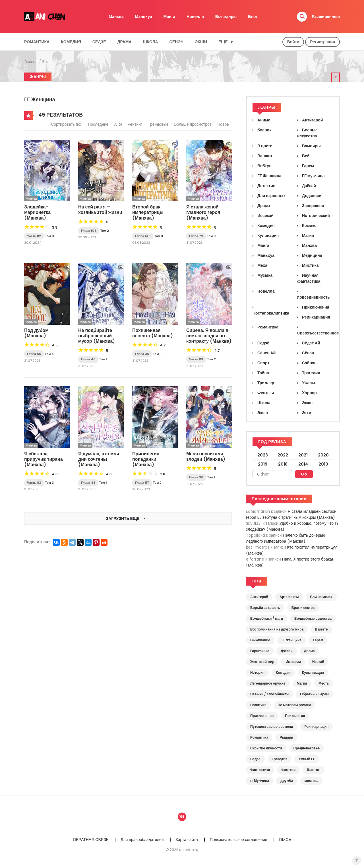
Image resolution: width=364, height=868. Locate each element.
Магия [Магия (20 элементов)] (302, 683)
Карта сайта (187, 840)
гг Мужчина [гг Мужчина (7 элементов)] (260, 781)
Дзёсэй (309, 186)
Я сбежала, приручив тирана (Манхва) (44, 459)
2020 (323, 455)
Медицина (312, 255)
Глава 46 (88, 359)
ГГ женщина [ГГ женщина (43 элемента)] (291, 640)
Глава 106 (89, 231)
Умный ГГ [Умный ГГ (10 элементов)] (307, 759)
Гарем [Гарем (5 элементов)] (318, 640)
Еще (223, 42)
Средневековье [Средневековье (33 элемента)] (307, 748)
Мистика (310, 265)
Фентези (265, 393)
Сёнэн (177, 42)
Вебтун (264, 166)
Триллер (265, 383)
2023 (263, 455)
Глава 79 (196, 236)
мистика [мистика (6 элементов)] (312, 781)
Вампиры (311, 146)
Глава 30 (196, 477)
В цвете (264, 146)
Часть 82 (34, 236)
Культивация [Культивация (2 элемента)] (313, 672)
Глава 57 (142, 483)
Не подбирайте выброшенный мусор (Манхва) (97, 336)
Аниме (263, 120)
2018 (283, 464)
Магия (308, 235)
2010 (323, 464)
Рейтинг (135, 124)
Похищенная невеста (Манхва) (153, 333)
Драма (125, 42)
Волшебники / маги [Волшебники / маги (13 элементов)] (267, 618)
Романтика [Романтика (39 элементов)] (259, 737)
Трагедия (311, 373)
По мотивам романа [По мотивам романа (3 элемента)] (295, 705)
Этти (306, 413)
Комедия (71, 42)
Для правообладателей (142, 840)
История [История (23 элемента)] (257, 672)
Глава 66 (34, 354)
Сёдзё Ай (311, 343)
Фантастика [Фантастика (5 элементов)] (260, 770)
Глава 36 (142, 354)
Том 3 (49, 236)
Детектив (266, 186)
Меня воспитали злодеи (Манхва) (206, 456)
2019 (263, 464)
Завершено (313, 206)
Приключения (315, 307)
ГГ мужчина (313, 176)
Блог (253, 16)
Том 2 (105, 231)
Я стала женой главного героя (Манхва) (203, 212)
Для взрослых (271, 196)
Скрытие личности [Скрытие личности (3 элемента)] (266, 748)
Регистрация (322, 42)
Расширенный (326, 16)
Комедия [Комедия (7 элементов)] (283, 672)
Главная (31, 62)
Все (45, 62)
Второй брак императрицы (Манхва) (148, 212)
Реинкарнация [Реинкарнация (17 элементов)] (316, 727)
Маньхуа (144, 16)
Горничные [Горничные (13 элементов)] (260, 651)
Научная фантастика (309, 278)
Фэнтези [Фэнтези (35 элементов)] (288, 770)
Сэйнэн (309, 363)
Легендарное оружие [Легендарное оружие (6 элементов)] (268, 683)
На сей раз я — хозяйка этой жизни (100, 210)
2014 (303, 464)
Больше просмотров (193, 124)
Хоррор (309, 393)
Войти (293, 42)
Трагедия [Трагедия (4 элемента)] (280, 759)
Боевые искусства (307, 133)
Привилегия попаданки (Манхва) (146, 459)
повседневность (314, 297)
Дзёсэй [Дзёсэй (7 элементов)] (287, 651)
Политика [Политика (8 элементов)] (258, 705)
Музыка (264, 275)
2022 (283, 455)
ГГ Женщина (269, 176)
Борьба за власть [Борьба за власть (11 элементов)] (265, 608)
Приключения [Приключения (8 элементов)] (262, 716)
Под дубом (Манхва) (36, 333)
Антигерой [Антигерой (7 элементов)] (259, 597)
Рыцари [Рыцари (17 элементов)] (286, 737)
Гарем (308, 166)
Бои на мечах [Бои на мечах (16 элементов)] (321, 597)
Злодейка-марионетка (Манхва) (37, 212)
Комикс (309, 226)
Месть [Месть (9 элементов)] (324, 683)
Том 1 (103, 359)
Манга (169, 16)
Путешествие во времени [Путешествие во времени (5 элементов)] (272, 727)
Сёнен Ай (266, 353)
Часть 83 (196, 359)
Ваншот (264, 156)
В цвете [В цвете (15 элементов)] (321, 629)
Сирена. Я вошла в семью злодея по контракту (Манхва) (209, 336)
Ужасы (308, 383)
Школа (150, 42)
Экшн (201, 42)
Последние (98, 124)
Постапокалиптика (271, 313)
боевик (264, 130)
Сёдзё (99, 42)
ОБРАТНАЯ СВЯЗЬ (91, 840)
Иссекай (265, 216)
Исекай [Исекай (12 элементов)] (318, 662)
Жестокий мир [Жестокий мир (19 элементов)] (262, 662)
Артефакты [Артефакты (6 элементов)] (289, 597)
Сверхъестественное (318, 333)
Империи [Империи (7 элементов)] (293, 662)
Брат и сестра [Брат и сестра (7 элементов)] (303, 608)
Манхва (116, 16)
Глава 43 (88, 483)
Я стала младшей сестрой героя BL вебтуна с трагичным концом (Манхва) (291, 514)
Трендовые (158, 124)
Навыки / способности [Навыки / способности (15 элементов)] (269, 694)
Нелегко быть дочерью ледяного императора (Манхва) (286, 538)
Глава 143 (143, 236)
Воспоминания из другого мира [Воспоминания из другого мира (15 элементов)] (277, 629)
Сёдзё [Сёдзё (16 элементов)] (255, 759)
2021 (303, 455)
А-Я (118, 124)
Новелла (195, 16)
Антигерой (312, 120)
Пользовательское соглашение (239, 840)
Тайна (263, 373)
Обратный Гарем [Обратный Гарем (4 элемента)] (314, 694)
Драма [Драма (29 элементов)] (309, 651)
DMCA (285, 840)
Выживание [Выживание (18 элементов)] (260, 640)
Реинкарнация (316, 317)
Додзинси (311, 196)
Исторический (316, 216)
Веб (305, 156)
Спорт (263, 363)
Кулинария (268, 235)
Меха (262, 265)
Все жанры (226, 16)
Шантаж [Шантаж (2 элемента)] (314, 770)
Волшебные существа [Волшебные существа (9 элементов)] (313, 618)
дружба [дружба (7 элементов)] (287, 781)
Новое (223, 124)
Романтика (37, 42)
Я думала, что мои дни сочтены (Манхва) (99, 459)
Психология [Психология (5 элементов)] (295, 716)
